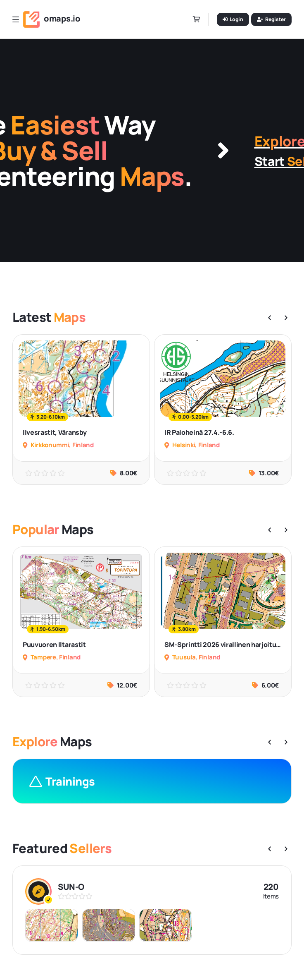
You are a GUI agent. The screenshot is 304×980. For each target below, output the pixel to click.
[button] (270, 318)
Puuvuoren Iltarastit (54, 645)
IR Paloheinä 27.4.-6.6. (199, 432)
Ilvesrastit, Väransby (55, 432)
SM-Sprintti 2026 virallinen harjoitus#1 (227, 645)
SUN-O (71, 887)
